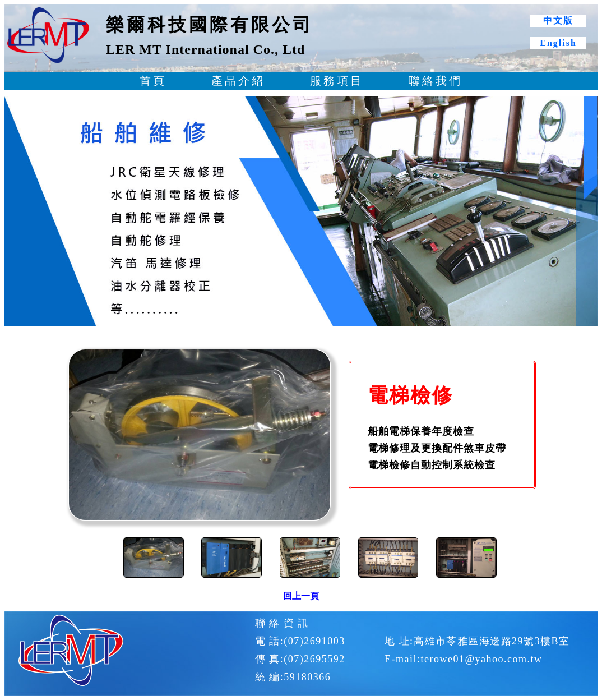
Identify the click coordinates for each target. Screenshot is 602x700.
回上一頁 (301, 596)
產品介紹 (238, 81)
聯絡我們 (436, 81)
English (558, 43)
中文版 (558, 20)
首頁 (153, 81)
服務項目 (337, 81)
